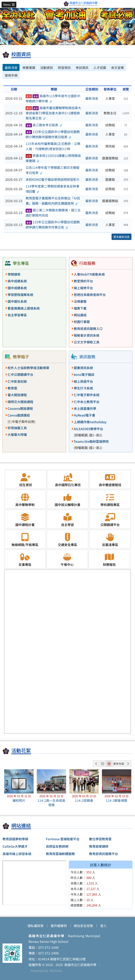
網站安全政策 (83, 926)
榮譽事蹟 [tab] (29, 68)
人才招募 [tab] (100, 68)
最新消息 (92, 98)
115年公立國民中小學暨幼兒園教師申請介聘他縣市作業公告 (53, 225)
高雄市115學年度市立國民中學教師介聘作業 (53, 98)
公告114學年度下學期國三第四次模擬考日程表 (52, 170)
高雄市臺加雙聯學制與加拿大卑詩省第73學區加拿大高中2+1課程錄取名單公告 (53, 113)
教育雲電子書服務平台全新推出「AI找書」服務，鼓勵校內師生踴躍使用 (53, 201)
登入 (103, 926)
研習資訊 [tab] (64, 68)
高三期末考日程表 (44, 125)
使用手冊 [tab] (11, 75)
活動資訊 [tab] (47, 68)
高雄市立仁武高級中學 (80, 965)
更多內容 (119, 764)
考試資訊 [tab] (82, 68)
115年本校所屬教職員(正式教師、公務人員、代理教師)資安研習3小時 (53, 146)
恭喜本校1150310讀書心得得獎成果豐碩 (53, 158)
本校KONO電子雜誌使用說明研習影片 (53, 179)
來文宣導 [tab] (117, 68)
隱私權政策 (36, 926)
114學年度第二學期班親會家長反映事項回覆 (52, 189)
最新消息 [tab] (11, 68)
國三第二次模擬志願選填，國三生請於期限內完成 (53, 213)
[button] (9, 5)
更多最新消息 (122, 237)
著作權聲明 (59, 926)
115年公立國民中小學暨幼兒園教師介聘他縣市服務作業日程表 (53, 134)
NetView (56, 971)
